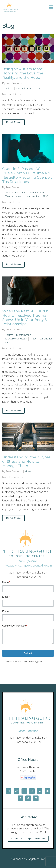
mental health (23, 89)
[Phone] (16, 791)
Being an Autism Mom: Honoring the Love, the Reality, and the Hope (23, 73)
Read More (14, 122)
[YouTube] (47, 791)
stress (37, 89)
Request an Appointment (28, 839)
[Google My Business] (36, 798)
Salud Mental (12, 193)
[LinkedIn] (40, 791)
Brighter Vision (37, 859)
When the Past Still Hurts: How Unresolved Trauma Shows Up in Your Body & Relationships (25, 317)
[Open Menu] (51, 8)
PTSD (45, 196)
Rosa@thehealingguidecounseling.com (28, 566)
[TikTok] (28, 798)
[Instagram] (32, 791)
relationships (33, 196)
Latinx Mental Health (33, 193)
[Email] (9, 791)
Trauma (9, 196)
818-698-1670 (28, 561)
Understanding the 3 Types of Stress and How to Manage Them (26, 461)
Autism (9, 89)
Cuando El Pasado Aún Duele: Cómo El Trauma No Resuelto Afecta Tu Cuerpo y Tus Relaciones (27, 175)
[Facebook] (24, 791)
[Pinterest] (20, 798)
